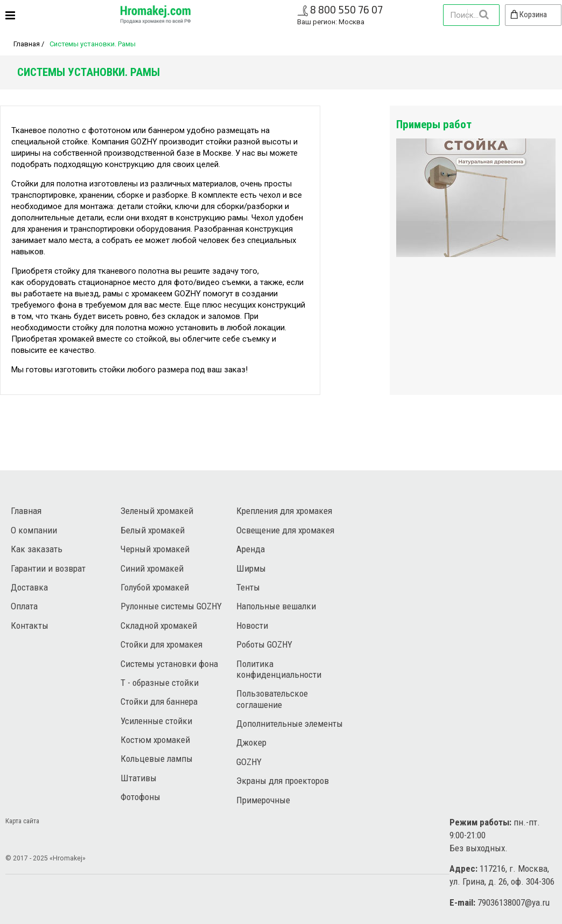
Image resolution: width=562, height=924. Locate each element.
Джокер (251, 742)
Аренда (251, 549)
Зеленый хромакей (157, 511)
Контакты (30, 626)
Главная (27, 44)
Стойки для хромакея (161, 644)
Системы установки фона (169, 664)
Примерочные (263, 800)
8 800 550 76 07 (346, 9)
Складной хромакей (159, 626)
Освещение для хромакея (285, 530)
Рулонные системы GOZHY (171, 606)
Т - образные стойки (160, 683)
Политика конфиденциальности (279, 669)
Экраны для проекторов (283, 781)
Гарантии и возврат (48, 568)
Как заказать (37, 549)
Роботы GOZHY (264, 644)
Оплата (24, 606)
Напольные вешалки (276, 606)
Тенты (248, 587)
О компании (34, 530)
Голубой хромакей (155, 587)
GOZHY (249, 762)
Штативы (139, 778)
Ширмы (251, 568)
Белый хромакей (153, 530)
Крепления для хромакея (284, 511)
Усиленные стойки (156, 721)
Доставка (29, 587)
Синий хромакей (152, 568)
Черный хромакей (155, 549)
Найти (483, 15)
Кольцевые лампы (157, 759)
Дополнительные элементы (290, 724)
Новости (252, 626)
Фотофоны (140, 797)
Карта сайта (22, 821)
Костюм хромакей (155, 740)
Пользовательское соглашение (272, 699)
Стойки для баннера (159, 701)
